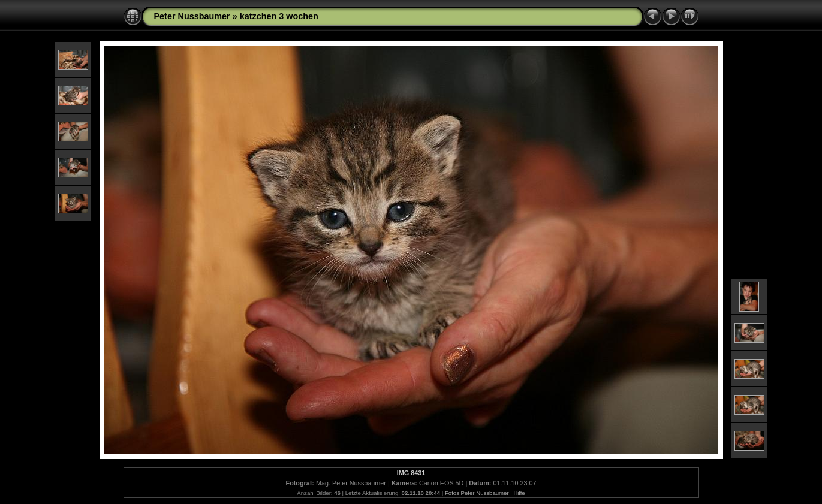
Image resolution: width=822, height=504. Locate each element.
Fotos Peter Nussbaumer (477, 493)
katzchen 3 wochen (279, 16)
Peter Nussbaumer (192, 16)
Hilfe (519, 493)
